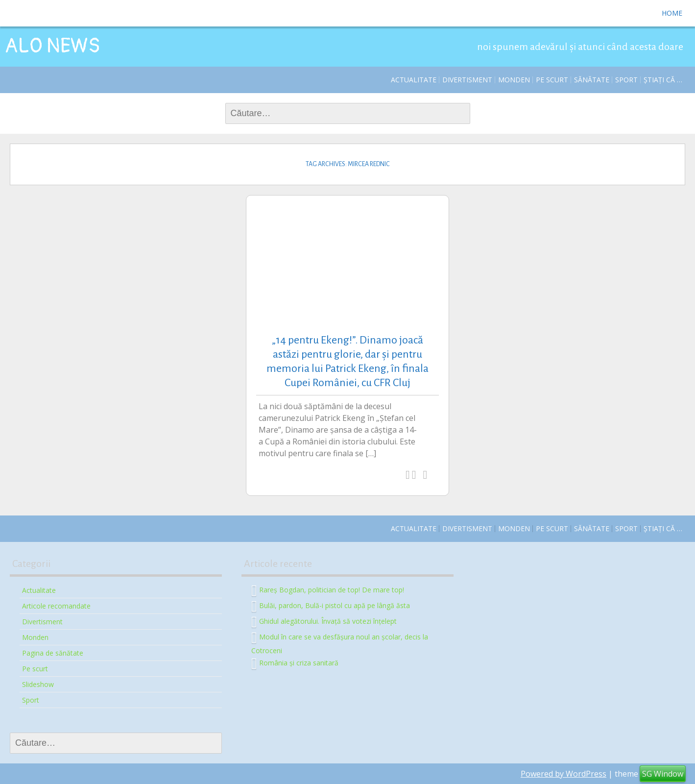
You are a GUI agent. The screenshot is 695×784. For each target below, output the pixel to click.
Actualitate (414, 80)
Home (672, 13)
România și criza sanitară (299, 662)
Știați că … (663, 80)
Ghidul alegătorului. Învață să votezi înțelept (328, 621)
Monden (514, 80)
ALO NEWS (52, 46)
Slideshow (38, 684)
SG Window (663, 774)
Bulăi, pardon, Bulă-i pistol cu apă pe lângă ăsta (335, 605)
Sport (626, 80)
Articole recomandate (56, 606)
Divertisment (467, 80)
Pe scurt (552, 80)
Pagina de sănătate (53, 653)
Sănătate (592, 80)
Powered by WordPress (563, 774)
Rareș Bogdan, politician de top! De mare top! (332, 589)
